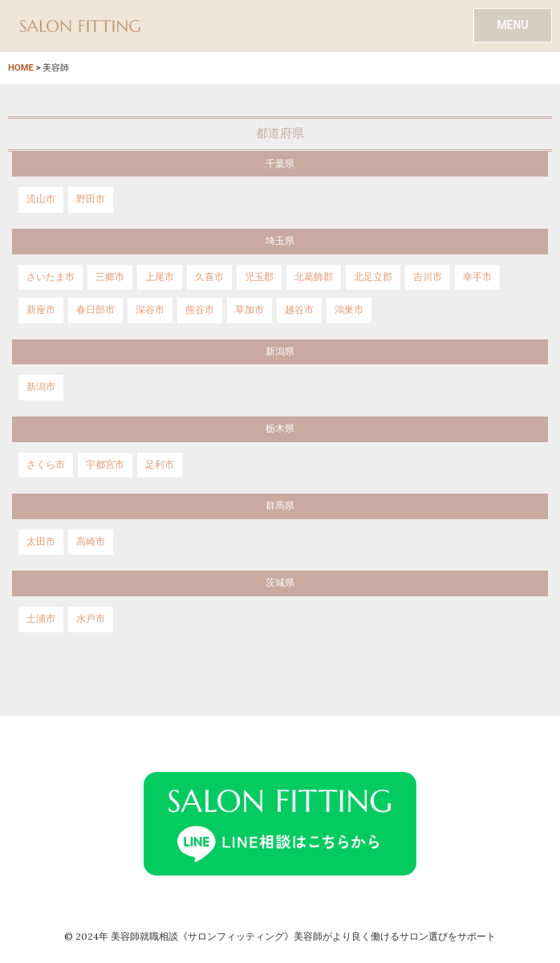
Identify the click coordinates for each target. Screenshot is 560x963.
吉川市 (428, 277)
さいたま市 (51, 277)
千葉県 (280, 164)
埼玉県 (280, 241)
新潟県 (280, 351)
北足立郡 (373, 277)
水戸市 (91, 619)
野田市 (91, 199)
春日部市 (95, 310)
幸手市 (477, 277)
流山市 (41, 199)
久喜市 (209, 277)
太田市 (41, 542)
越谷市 (299, 310)
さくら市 (46, 465)
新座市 (41, 310)
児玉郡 (259, 277)
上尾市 (160, 277)
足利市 (160, 465)
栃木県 (280, 429)
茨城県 (280, 583)
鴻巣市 (349, 310)
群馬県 (280, 506)
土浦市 (41, 619)
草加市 (250, 310)
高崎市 (91, 542)
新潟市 (41, 387)
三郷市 (110, 277)
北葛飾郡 (314, 277)
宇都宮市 (105, 465)
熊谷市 (200, 310)
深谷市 (150, 310)
